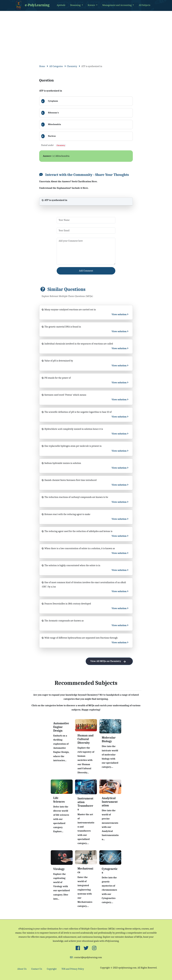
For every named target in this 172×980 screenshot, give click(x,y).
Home (42, 66)
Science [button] (92, 5)
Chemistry (72, 66)
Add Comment (86, 271)
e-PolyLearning (32, 5)
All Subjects (144, 5)
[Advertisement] (86, 34)
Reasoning (76, 5)
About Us (22, 969)
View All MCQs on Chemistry (109, 661)
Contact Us (37, 969)
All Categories (56, 66)
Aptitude (61, 5)
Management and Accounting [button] (117, 5)
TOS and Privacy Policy (73, 969)
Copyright (52, 969)
